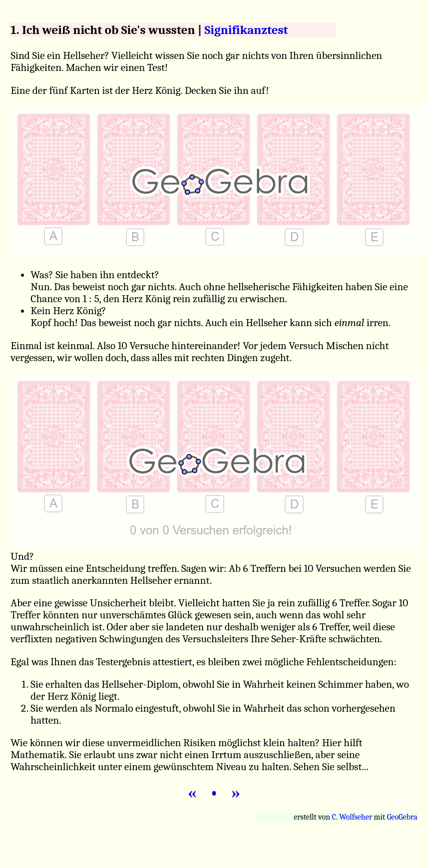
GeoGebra (402, 817)
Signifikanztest (246, 30)
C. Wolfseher (352, 817)
